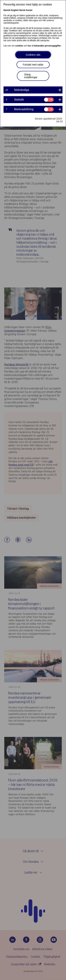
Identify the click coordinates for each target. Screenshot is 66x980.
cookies (19, 46)
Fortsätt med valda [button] (33, 65)
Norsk (22, 10)
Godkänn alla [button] (33, 55)
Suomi (29, 10)
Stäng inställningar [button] (31, 76)
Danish (7, 10)
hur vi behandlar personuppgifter (45, 46)
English (15, 10)
